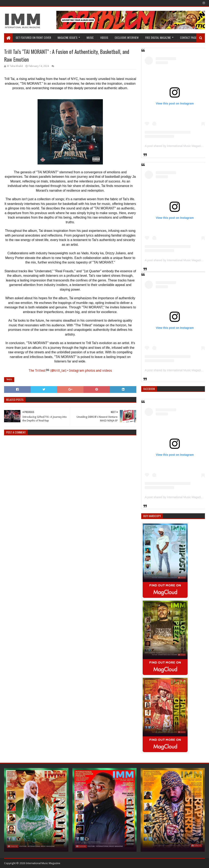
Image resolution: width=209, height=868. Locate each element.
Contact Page (188, 37)
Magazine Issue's (67, 37)
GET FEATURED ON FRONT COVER (33, 37)
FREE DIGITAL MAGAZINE (158, 37)
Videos (104, 37)
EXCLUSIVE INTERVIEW (127, 37)
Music (90, 37)
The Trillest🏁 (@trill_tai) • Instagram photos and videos (70, 371)
